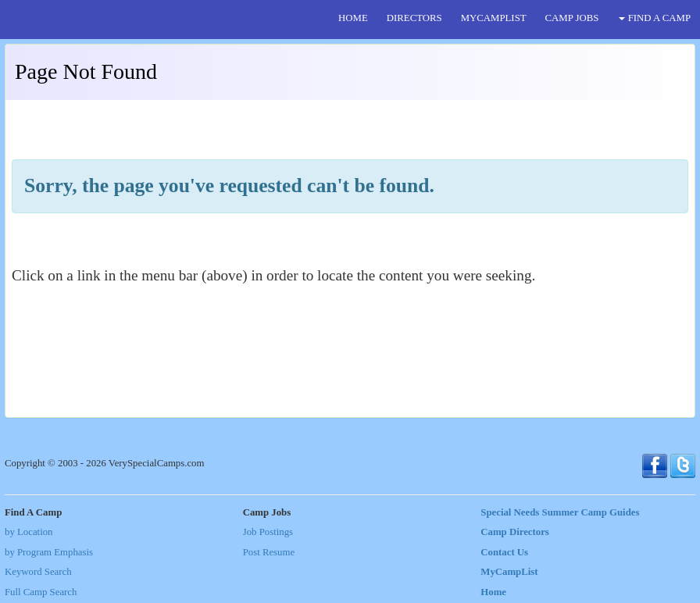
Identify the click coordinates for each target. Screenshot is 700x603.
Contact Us (504, 552)
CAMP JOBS (572, 18)
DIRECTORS (414, 18)
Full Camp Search (41, 592)
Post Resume (269, 552)
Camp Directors (515, 532)
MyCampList (509, 572)
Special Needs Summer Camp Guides (560, 512)
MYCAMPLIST (494, 18)
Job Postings (268, 532)
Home (493, 592)
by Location (29, 532)
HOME (353, 18)
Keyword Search (38, 572)
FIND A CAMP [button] (655, 18)
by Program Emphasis (49, 552)
